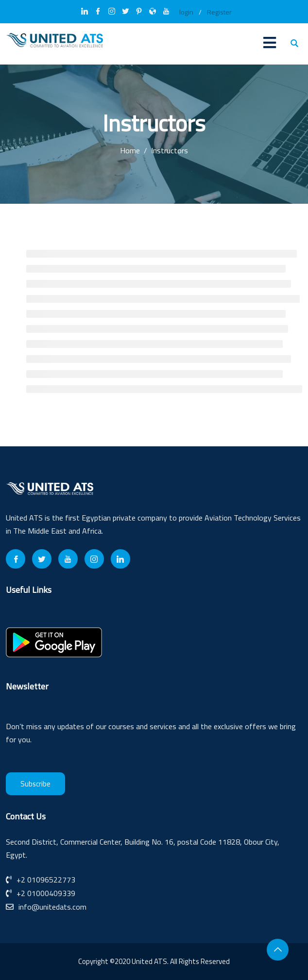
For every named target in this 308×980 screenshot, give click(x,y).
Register (219, 12)
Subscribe (35, 784)
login (186, 12)
